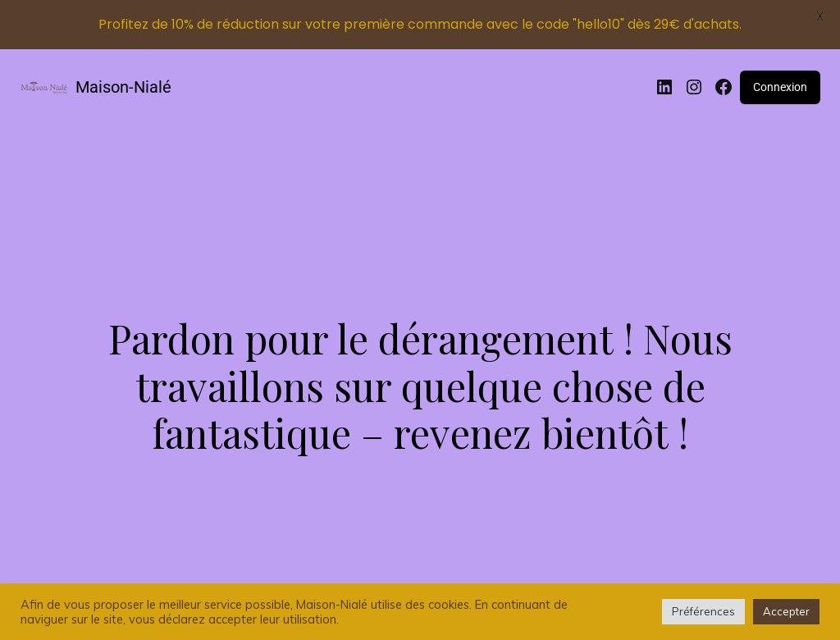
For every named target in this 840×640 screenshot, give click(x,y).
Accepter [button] (786, 611)
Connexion (780, 87)
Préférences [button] (703, 611)
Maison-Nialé (123, 87)
